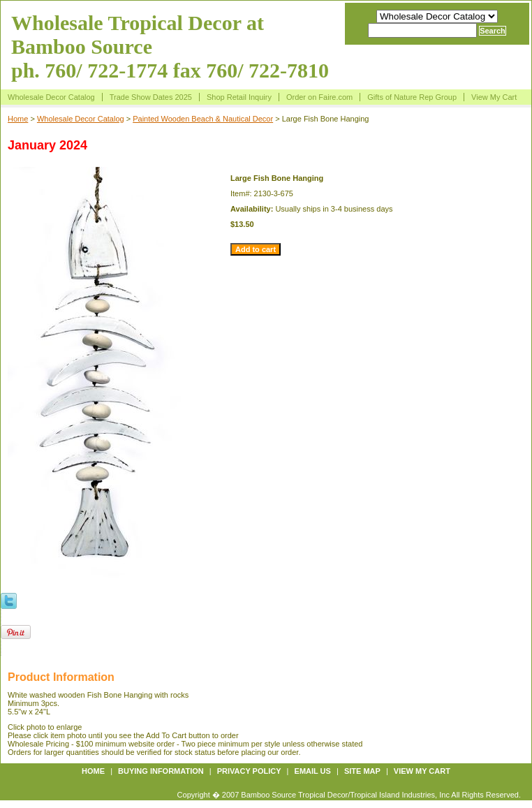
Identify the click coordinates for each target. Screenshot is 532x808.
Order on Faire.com (319, 97)
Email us (313, 771)
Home (18, 119)
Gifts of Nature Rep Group (412, 97)
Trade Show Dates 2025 (151, 97)
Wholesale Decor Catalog (51, 97)
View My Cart (494, 97)
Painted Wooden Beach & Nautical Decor (203, 119)
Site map (362, 771)
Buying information (161, 771)
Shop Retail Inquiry (239, 97)
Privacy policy (249, 771)
